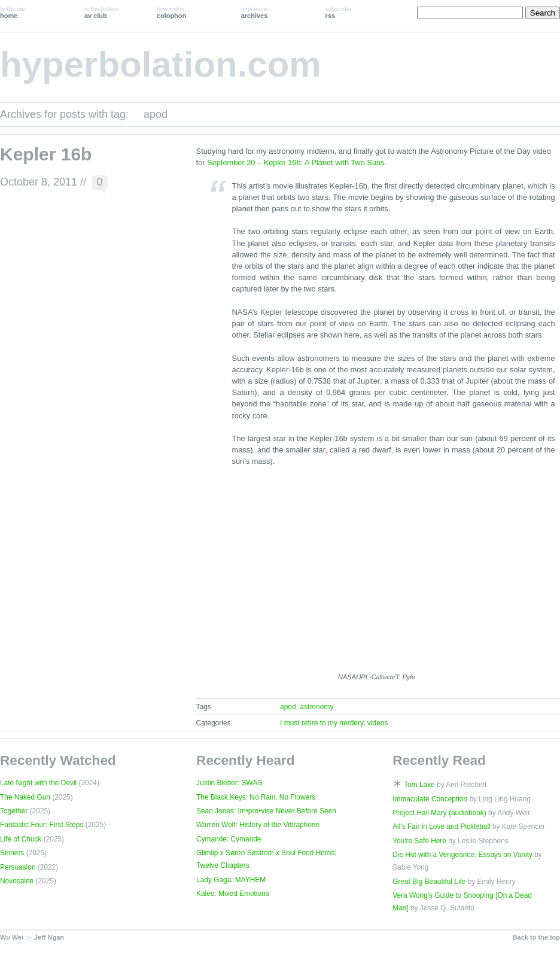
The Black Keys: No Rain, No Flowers (256, 797)
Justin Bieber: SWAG (229, 783)
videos (378, 723)
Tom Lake (419, 785)
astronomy (316, 707)
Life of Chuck (21, 839)
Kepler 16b (46, 154)
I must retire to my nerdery (322, 723)
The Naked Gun (25, 797)
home (13, 13)
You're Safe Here (419, 841)
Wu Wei (12, 937)
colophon (171, 13)
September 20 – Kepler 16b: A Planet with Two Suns (296, 162)
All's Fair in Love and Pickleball (442, 827)
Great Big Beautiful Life (429, 882)
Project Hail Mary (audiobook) (439, 813)
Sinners (12, 853)
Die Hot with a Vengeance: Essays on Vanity (462, 855)
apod (288, 707)
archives (255, 13)
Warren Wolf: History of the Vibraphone (258, 825)
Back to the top (536, 937)
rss (338, 13)
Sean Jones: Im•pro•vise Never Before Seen (266, 811)
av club (102, 13)
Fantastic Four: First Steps (42, 825)
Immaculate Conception (430, 799)
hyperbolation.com (161, 64)
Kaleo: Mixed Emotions (233, 894)
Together (14, 811)
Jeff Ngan (49, 937)
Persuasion (18, 867)
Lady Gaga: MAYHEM (231, 880)
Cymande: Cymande (229, 839)
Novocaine (17, 881)
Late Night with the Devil (38, 783)
